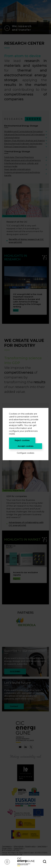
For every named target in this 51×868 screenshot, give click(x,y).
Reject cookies (22, 440)
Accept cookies (26, 446)
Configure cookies (26, 453)
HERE (12, 434)
